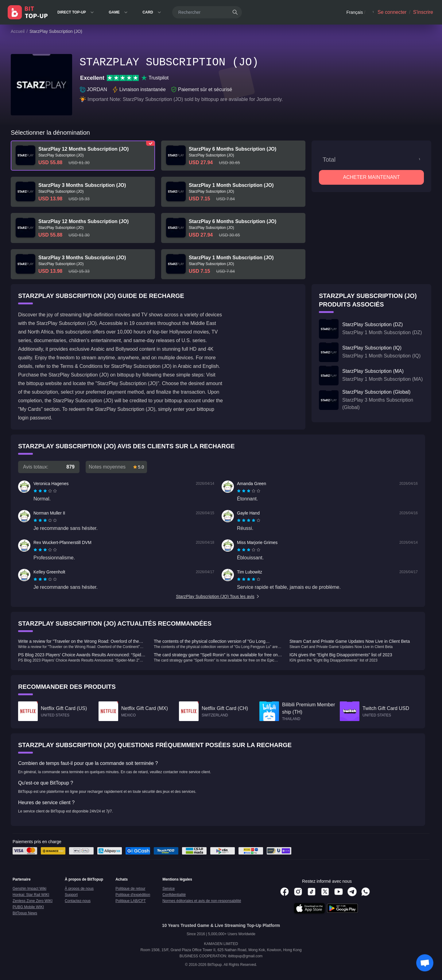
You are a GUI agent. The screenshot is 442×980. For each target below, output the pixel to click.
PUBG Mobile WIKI (28, 907)
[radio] (36, 491)
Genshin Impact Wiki (29, 889)
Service (169, 889)
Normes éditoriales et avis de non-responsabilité (202, 901)
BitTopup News (25, 913)
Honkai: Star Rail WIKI (31, 895)
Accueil (18, 31)
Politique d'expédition (133, 895)
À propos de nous (79, 889)
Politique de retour (130, 889)
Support (71, 895)
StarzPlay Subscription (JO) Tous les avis (218, 596)
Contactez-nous (78, 901)
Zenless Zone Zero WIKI (33, 901)
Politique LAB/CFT (131, 901)
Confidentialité (174, 895)
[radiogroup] (45, 491)
